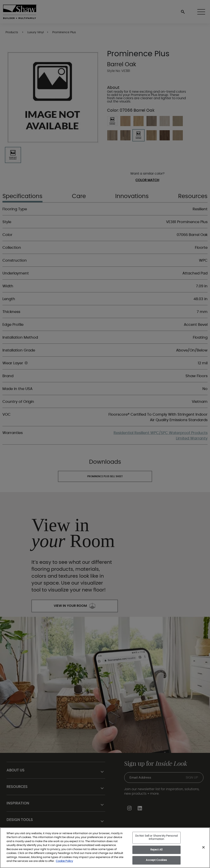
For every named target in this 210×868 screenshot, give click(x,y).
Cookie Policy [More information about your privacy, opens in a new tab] (64, 861)
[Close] (203, 847)
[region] (105, 848)
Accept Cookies (156, 860)
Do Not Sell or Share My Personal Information (156, 838)
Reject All (156, 850)
